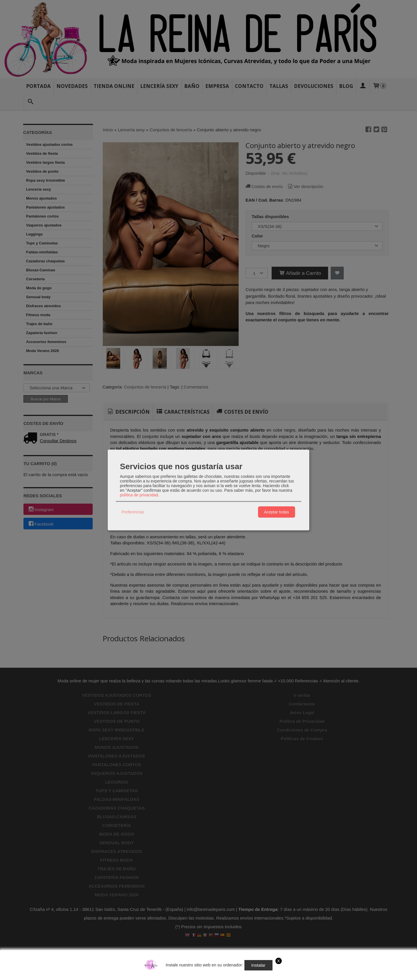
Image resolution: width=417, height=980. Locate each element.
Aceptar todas (277, 512)
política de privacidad (139, 495)
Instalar (258, 965)
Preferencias (133, 512)
